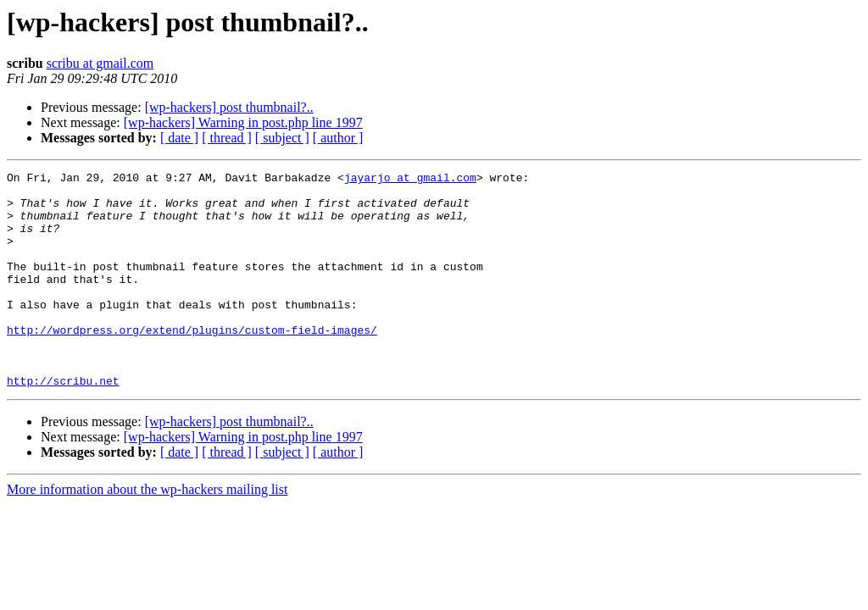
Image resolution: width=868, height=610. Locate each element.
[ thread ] (227, 138)
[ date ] (179, 138)
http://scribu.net (63, 424)
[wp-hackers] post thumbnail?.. (229, 107)
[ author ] (338, 138)
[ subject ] (282, 138)
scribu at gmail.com (100, 63)
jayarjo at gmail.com (410, 180)
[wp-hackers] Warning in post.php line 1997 (243, 122)
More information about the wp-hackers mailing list (147, 532)
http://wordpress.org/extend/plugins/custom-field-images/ (192, 363)
